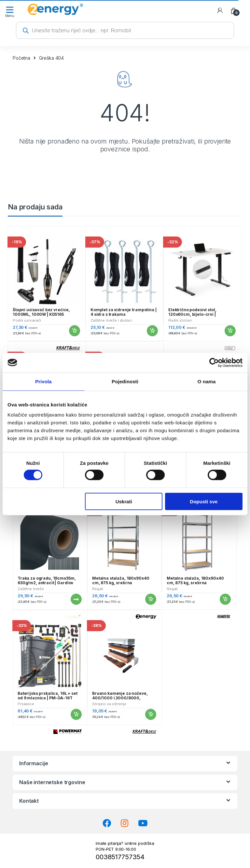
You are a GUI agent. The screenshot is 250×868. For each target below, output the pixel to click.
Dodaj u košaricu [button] (74, 331)
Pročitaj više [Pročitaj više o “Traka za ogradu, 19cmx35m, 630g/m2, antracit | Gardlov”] (76, 599)
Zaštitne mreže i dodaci (111, 320)
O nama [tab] (207, 381)
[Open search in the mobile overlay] (125, 30)
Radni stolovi (180, 320)
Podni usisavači (27, 320)
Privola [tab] (43, 381)
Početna (21, 58)
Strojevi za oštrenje (109, 704)
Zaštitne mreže (31, 589)
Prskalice (26, 704)
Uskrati (124, 501)
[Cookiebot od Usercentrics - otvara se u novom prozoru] (214, 362)
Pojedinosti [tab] (125, 381)
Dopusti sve (204, 501)
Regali (98, 589)
